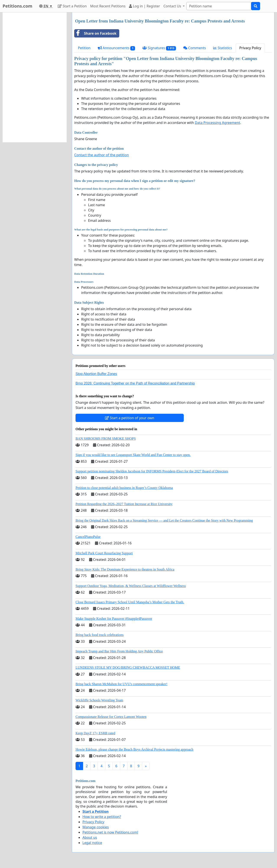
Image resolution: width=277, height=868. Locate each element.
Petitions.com (17, 6)
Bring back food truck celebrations (100, 635)
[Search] (219, 6)
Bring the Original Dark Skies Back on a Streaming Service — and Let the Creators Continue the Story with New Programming (164, 520)
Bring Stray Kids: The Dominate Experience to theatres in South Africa (125, 569)
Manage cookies (96, 827)
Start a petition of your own (130, 418)
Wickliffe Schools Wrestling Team (99, 700)
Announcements (116, 48)
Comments (195, 48)
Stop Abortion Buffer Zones (96, 374)
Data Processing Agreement (217, 123)
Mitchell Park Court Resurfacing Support (104, 553)
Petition (84, 48)
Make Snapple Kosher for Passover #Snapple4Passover (114, 619)
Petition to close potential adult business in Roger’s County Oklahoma (124, 488)
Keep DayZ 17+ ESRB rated (95, 733)
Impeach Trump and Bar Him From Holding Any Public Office (119, 651)
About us (90, 837)
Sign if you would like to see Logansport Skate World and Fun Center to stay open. (133, 455)
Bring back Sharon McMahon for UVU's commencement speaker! (122, 684)
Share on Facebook (95, 33)
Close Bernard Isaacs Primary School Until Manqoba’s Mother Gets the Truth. (130, 602)
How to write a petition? (102, 817)
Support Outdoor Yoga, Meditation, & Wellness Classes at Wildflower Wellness (131, 586)
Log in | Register (144, 6)
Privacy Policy (250, 48)
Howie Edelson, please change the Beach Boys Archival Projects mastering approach (134, 749)
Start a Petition (72, 6)
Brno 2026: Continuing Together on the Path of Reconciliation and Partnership (135, 383)
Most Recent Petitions (108, 6)
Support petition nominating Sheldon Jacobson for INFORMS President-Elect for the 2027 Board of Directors (152, 471)
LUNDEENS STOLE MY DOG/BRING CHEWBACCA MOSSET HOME (128, 668)
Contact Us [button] (173, 6)
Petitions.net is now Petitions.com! (110, 832)
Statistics (223, 48)
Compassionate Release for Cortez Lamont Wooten (111, 717)
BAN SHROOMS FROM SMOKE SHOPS (106, 439)
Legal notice (92, 843)
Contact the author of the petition (101, 155)
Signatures (159, 48)
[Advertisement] (35, 77)
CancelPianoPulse (88, 537)
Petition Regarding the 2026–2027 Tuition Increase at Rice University (124, 504)
